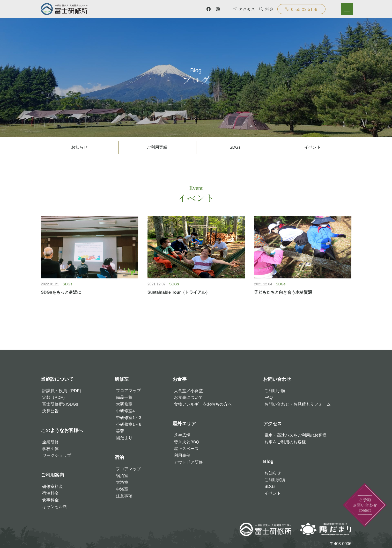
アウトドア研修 (188, 462)
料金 (266, 9)
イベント (313, 147)
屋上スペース (186, 449)
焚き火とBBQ (187, 442)
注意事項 (124, 496)
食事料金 (50, 500)
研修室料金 (52, 486)
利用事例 (182, 455)
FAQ (268, 397)
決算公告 (50, 411)
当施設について (57, 379)
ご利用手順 (275, 391)
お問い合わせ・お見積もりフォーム (297, 404)
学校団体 (50, 449)
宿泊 (119, 457)
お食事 (180, 379)
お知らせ (79, 147)
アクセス (244, 9)
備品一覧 (124, 397)
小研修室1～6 (129, 424)
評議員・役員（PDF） (63, 391)
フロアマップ (128, 391)
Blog (268, 462)
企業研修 (50, 442)
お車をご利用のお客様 (285, 442)
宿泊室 (122, 476)
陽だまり (124, 438)
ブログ (196, 75)
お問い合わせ (277, 379)
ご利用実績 (157, 147)
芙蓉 (120, 431)
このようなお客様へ (62, 430)
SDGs (235, 147)
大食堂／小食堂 (188, 391)
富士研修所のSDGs (60, 404)
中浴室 (122, 489)
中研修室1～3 (129, 418)
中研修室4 (125, 411)
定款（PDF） (54, 397)
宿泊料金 (50, 493)
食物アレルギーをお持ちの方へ (203, 404)
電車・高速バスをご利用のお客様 (295, 435)
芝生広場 (182, 435)
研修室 (122, 379)
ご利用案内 (52, 475)
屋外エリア (184, 424)
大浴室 (122, 482)
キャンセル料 (54, 507)
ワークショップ (56, 455)
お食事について (188, 397)
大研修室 (124, 404)
